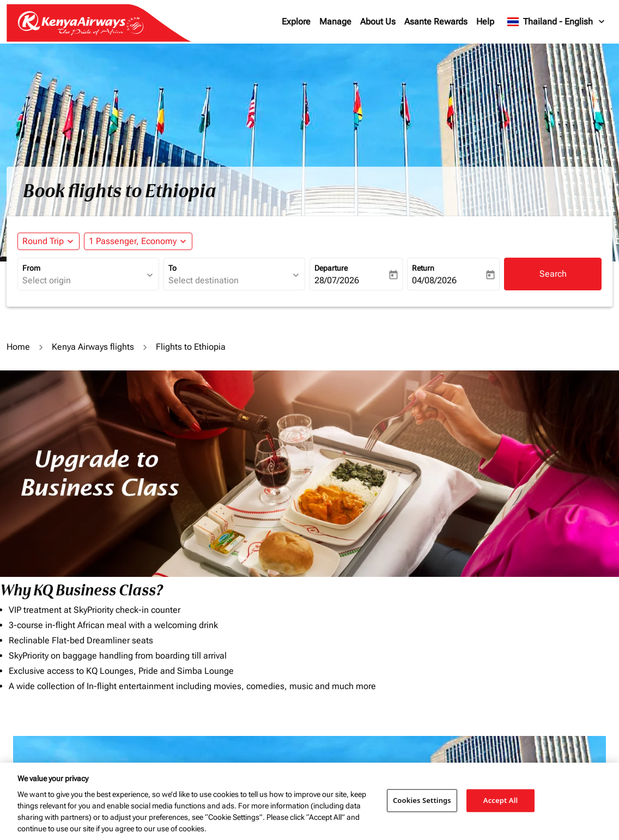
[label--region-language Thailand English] (557, 22)
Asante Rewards (436, 22)
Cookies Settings (422, 800)
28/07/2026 (337, 280)
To (172, 268)
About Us (378, 22)
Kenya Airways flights (93, 347)
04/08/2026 (434, 280)
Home (18, 347)
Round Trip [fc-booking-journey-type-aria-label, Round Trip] (43, 241)
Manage (335, 22)
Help (485, 22)
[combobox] (83, 281)
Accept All (501, 800)
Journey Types (491, 760)
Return (423, 268)
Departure (331, 268)
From (31, 268)
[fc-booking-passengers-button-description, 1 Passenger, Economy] (133, 241)
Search (553, 274)
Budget (326, 760)
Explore (296, 22)
